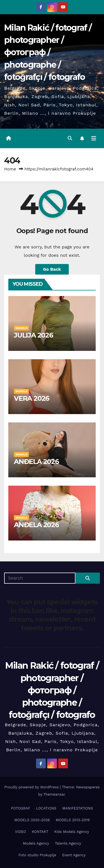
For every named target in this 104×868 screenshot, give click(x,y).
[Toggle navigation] (94, 138)
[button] (70, 138)
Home (10, 169)
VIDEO (20, 832)
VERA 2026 (31, 398)
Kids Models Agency (72, 832)
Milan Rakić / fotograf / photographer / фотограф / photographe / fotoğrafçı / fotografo (48, 52)
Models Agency (36, 843)
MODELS (21, 328)
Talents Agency (68, 843)
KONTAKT (40, 832)
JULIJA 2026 (33, 335)
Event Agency (74, 855)
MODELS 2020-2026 (32, 820)
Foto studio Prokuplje (37, 855)
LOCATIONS (46, 808)
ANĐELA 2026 (36, 462)
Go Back (52, 269)
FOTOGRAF (21, 808)
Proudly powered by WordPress (32, 787)
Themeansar (54, 794)
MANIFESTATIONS (78, 808)
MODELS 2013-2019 (73, 820)
